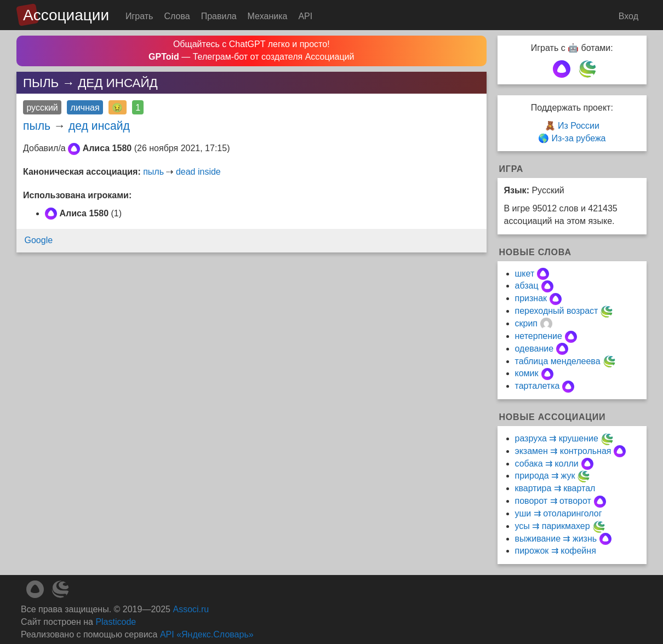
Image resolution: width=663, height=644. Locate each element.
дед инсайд (99, 126)
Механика (268, 16)
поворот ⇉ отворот (553, 501)
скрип (527, 323)
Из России (579, 126)
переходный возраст (557, 311)
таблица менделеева (558, 361)
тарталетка (538, 386)
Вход (628, 16)
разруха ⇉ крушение (557, 438)
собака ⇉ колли (547, 464)
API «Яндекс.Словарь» (207, 634)
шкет (525, 274)
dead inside (198, 172)
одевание (535, 349)
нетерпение (539, 336)
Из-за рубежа (578, 138)
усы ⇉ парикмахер (553, 526)
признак (531, 298)
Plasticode (116, 622)
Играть (139, 16)
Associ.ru (191, 609)
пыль (37, 126)
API (305, 16)
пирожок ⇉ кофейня (556, 551)
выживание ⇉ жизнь (556, 539)
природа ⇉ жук (545, 476)
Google (39, 240)
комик (527, 373)
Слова (177, 16)
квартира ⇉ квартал (555, 488)
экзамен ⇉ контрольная (563, 451)
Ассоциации (66, 15)
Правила (219, 16)
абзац (527, 286)
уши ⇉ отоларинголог (559, 513)
